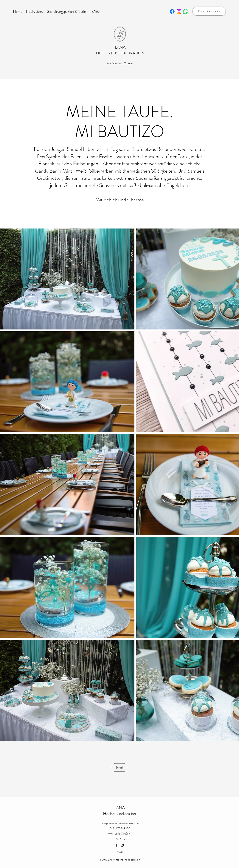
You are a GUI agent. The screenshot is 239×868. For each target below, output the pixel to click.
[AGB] (120, 852)
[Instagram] (122, 845)
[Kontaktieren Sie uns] (209, 11)
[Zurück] (119, 767)
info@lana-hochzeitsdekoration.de (120, 823)
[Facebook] (117, 845)
